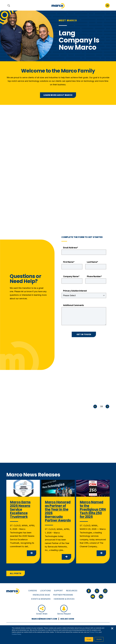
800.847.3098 (67, 619)
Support (58, 591)
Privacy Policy (94, 632)
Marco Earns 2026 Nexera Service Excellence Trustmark (20, 509)
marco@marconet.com (44, 619)
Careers (33, 591)
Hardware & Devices (64, 599)
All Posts (16, 573)
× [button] (112, 628)
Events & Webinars (41, 599)
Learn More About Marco (58, 95)
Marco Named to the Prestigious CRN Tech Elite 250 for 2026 (93, 509)
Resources (72, 591)
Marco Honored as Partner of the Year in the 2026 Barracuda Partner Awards (58, 511)
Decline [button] (99, 639)
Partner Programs (63, 595)
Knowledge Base (41, 595)
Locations (45, 591)
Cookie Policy (16, 634)
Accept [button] (89, 639)
